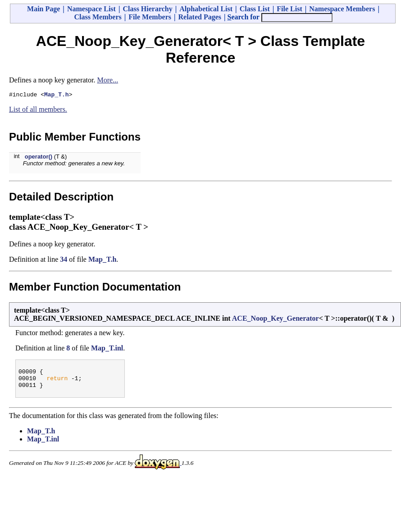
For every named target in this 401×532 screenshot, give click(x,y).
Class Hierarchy (147, 9)
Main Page (43, 9)
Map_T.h (57, 95)
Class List (255, 9)
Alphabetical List (206, 9)
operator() (39, 158)
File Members (150, 17)
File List (289, 9)
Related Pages (200, 17)
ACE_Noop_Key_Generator (276, 320)
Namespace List (91, 9)
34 (64, 261)
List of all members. (38, 111)
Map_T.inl (107, 349)
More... (107, 80)
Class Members (98, 17)
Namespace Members (342, 9)
